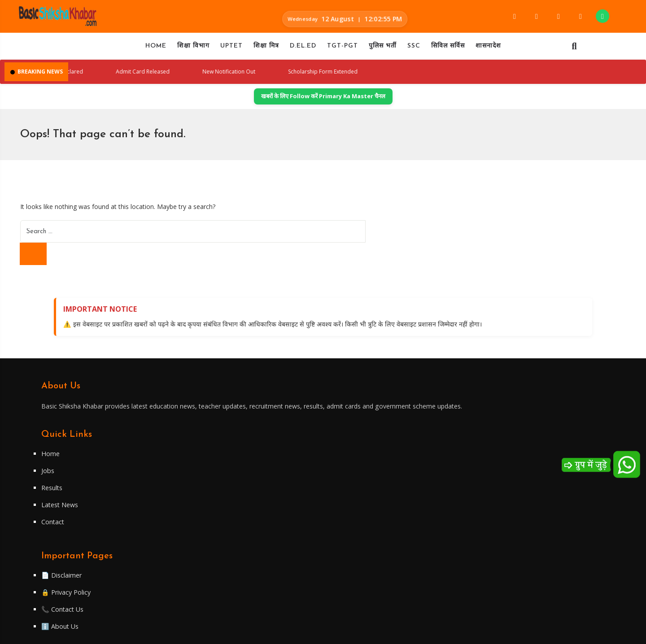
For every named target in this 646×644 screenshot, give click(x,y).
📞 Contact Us (359, 520)
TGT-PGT (343, 49)
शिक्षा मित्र (266, 49)
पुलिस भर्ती (383, 49)
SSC (414, 49)
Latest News (213, 537)
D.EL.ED (303, 49)
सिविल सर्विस (448, 49)
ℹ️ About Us (356, 537)
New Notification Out (284, 76)
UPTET (231, 49)
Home (156, 49)
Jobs (200, 503)
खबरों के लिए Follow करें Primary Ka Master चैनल (323, 102)
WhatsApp (496, 530)
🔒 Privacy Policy (363, 503)
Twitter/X (495, 515)
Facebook (495, 486)
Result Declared (104, 76)
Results (205, 520)
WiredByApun (388, 632)
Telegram (495, 500)
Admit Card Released (190, 76)
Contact (205, 554)
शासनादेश (488, 49)
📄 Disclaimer (358, 486)
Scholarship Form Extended (387, 76)
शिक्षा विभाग (193, 49)
